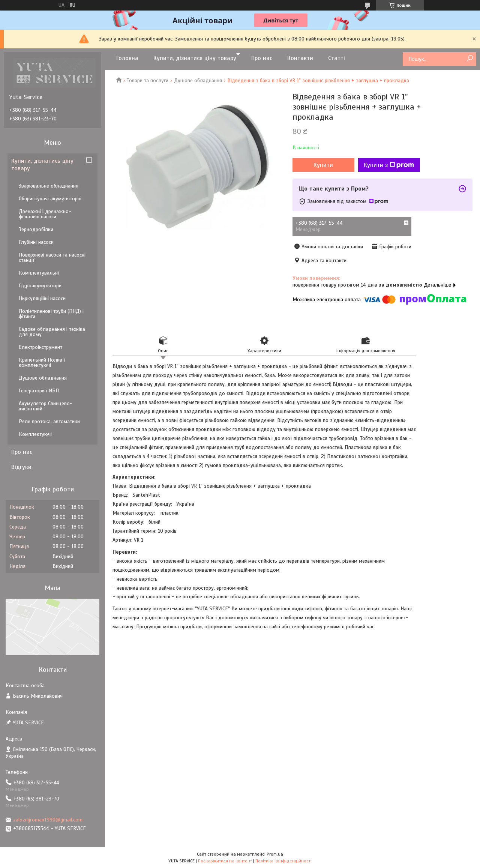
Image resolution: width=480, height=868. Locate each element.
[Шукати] (470, 59)
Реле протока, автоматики (49, 421)
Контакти (300, 58)
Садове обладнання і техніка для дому (52, 332)
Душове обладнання (198, 80)
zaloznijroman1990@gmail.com (48, 820)
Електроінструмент (40, 347)
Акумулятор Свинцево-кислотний (46, 406)
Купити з (389, 165)
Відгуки (21, 467)
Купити (323, 165)
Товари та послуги (148, 80)
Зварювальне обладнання (49, 186)
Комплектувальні (39, 273)
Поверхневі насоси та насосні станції (52, 258)
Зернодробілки (36, 229)
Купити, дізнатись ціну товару (42, 165)
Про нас (262, 58)
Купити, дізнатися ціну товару (195, 58)
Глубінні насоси (36, 242)
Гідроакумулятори (40, 286)
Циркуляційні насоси (42, 298)
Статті (337, 58)
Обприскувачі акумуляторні (50, 199)
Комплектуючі (35, 434)
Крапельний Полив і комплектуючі (42, 363)
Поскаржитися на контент (225, 861)
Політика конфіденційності (283, 861)
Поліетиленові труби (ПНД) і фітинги (51, 314)
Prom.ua (275, 854)
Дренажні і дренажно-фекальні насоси (45, 214)
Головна (127, 58)
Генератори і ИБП (39, 391)
